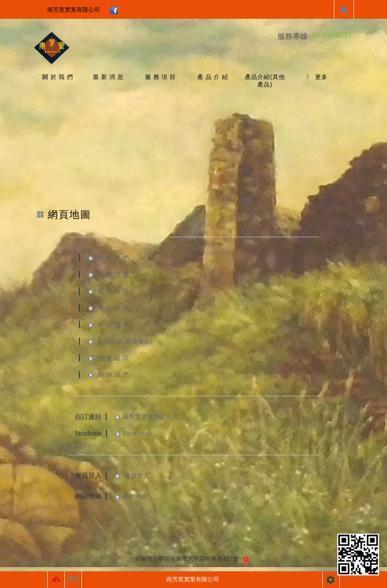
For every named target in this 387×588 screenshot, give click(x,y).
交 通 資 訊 (113, 358)
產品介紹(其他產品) (125, 341)
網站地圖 (135, 497)
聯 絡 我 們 (113, 375)
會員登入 (136, 476)
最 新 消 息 (113, 274)
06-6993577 (332, 35)
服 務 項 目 (113, 291)
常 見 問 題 (113, 324)
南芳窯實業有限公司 (74, 10)
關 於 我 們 (113, 258)
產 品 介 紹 (113, 308)
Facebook (137, 433)
